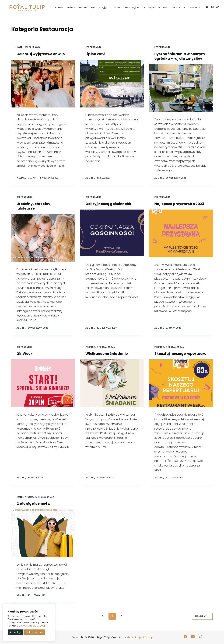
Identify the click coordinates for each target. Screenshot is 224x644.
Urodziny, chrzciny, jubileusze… (34, 206)
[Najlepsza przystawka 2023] (181, 233)
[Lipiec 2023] (112, 84)
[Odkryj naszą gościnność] (112, 233)
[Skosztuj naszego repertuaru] (181, 383)
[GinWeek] (43, 383)
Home (59, 7)
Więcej (195, 7)
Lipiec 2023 (95, 54)
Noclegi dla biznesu (155, 7)
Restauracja (87, 7)
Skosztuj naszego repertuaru (180, 354)
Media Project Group (140, 637)
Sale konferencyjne (127, 7)
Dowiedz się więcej (33, 626)
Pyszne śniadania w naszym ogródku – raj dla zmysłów (180, 56)
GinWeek (24, 354)
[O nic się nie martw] (43, 533)
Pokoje (71, 7)
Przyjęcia (105, 7)
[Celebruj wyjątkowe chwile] (43, 84)
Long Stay (178, 7)
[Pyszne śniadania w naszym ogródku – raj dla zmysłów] (181, 88)
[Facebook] (207, 7)
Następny (202, 616)
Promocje (92, 347)
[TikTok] (217, 7)
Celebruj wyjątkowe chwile (41, 54)
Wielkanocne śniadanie (107, 354)
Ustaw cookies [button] (35, 632)
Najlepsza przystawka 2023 (179, 204)
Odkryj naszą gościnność (108, 204)
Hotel (20, 47)
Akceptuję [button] (16, 632)
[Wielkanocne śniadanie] (112, 383)
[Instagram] (212, 7)
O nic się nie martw (33, 504)
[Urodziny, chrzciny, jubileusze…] (43, 238)
